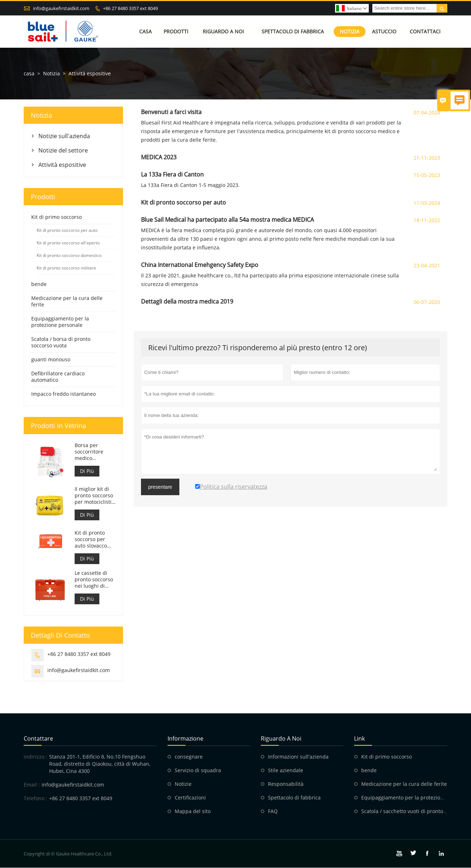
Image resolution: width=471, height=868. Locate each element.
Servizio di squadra (198, 771)
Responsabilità (286, 784)
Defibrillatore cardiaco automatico (58, 377)
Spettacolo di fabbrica (293, 31)
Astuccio (384, 31)
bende (39, 284)
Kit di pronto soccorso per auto (67, 230)
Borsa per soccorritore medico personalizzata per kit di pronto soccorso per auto (94, 452)
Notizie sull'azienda (64, 136)
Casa (145, 31)
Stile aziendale (286, 771)
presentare (160, 487)
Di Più (87, 471)
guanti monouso (51, 359)
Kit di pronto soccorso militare (66, 268)
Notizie (183, 784)
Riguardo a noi (223, 31)
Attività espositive (62, 165)
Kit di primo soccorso (56, 217)
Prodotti (176, 31)
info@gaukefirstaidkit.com (61, 8)
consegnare (189, 757)
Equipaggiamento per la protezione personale (60, 322)
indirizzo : (36, 757)
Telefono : (36, 799)
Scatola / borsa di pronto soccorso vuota (61, 342)
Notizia (350, 31)
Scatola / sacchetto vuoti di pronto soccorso (413, 811)
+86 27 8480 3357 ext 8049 (130, 8)
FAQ (273, 811)
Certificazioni (190, 798)
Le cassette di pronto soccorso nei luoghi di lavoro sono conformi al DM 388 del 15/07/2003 (94, 580)
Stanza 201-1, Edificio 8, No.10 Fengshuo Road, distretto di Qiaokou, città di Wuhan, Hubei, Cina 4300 (100, 764)
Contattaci (425, 31)
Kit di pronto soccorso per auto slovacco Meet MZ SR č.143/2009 (91, 539)
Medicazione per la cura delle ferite (67, 301)
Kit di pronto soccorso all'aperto (68, 243)
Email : (32, 785)
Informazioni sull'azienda (298, 757)
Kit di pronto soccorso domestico (69, 255)
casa (29, 73)
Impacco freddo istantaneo (63, 394)
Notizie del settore (63, 150)
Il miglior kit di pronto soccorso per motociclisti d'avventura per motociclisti (94, 496)
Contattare (38, 739)
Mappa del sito (193, 811)
